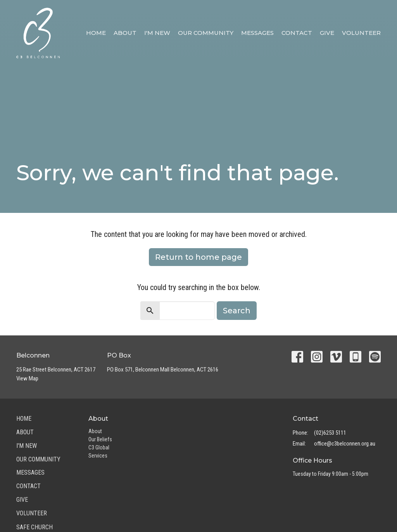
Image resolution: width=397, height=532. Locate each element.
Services (98, 456)
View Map (27, 378)
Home (96, 33)
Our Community (206, 33)
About (125, 33)
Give (327, 33)
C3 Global (99, 447)
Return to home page (198, 257)
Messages (257, 33)
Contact (297, 33)
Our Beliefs (100, 439)
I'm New (157, 33)
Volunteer (361, 33)
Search (237, 311)
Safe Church (35, 527)
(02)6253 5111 (330, 433)
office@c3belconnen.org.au (345, 444)
